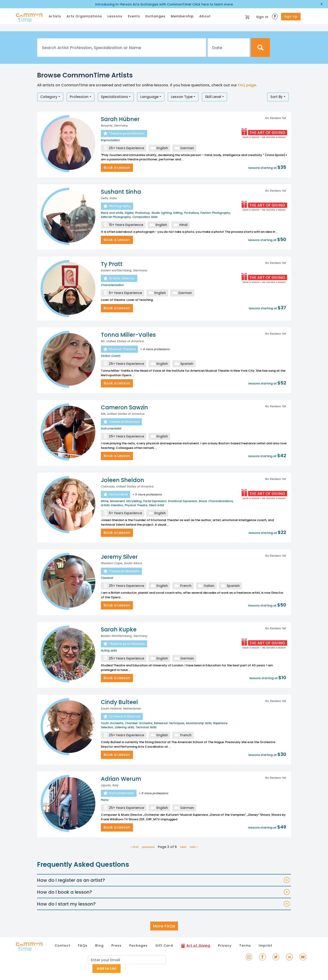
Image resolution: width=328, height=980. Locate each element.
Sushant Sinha (121, 192)
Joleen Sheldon (122, 480)
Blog (99, 946)
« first (134, 847)
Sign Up (291, 16)
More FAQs (164, 926)
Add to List (106, 968)
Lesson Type (182, 97)
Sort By (277, 97)
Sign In (262, 17)
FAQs (83, 946)
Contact (62, 946)
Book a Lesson (117, 168)
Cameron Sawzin (124, 407)
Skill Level (213, 97)
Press (116, 946)
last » (194, 847)
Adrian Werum (121, 779)
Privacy (225, 946)
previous (148, 847)
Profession (79, 97)
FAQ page (247, 85)
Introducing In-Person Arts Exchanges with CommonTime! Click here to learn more (164, 4)
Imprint (265, 946)
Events (134, 16)
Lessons (115, 16)
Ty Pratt (112, 264)
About (205, 16)
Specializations (114, 97)
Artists (55, 16)
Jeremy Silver (119, 557)
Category (49, 97)
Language (149, 97)
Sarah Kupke (119, 629)
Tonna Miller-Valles (128, 335)
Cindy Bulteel (119, 702)
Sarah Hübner (120, 119)
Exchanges (155, 16)
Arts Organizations (84, 16)
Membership (182, 16)
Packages (138, 946)
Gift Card (164, 946)
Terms (245, 946)
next (183, 847)
